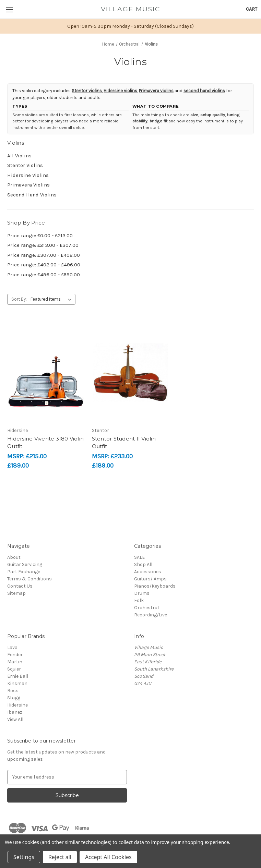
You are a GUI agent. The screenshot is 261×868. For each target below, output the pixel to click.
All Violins (19, 156)
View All (15, 719)
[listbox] (52, 299)
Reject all (60, 857)
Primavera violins (156, 91)
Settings (24, 857)
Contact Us (20, 586)
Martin (15, 662)
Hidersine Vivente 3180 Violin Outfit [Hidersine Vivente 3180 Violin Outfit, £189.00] (45, 443)
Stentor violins (87, 91)
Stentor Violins (25, 165)
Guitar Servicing (25, 564)
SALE (139, 557)
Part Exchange (24, 572)
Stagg (14, 698)
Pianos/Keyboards (155, 586)
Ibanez (15, 712)
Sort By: (19, 299)
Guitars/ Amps (150, 579)
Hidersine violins (120, 91)
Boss (13, 691)
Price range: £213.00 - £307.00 (43, 245)
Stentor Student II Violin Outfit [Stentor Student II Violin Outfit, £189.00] (124, 443)
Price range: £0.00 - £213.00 (40, 236)
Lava (12, 647)
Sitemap (16, 593)
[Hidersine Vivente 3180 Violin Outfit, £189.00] (46, 372)
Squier (14, 669)
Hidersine (17, 705)
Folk (139, 600)
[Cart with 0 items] (252, 9)
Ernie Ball (18, 676)
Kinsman (17, 683)
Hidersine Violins (28, 175)
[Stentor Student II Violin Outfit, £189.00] (131, 372)
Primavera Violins (28, 185)
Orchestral (146, 608)
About (14, 557)
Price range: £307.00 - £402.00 (44, 255)
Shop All (143, 564)
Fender (15, 655)
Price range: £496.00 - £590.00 (44, 275)
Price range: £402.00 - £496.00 (44, 265)
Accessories (148, 572)
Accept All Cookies (108, 857)
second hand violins (204, 91)
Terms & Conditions (29, 579)
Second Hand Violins (32, 195)
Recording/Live (151, 615)
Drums (142, 593)
